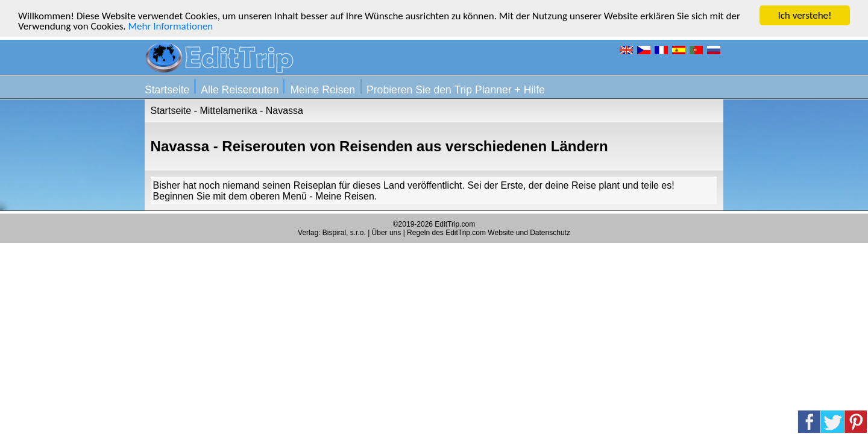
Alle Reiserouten (240, 90)
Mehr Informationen (170, 26)
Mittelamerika (228, 111)
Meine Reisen (322, 90)
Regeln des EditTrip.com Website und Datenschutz (489, 233)
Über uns (387, 233)
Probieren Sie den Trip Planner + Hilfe (456, 90)
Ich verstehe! (804, 15)
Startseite (167, 90)
